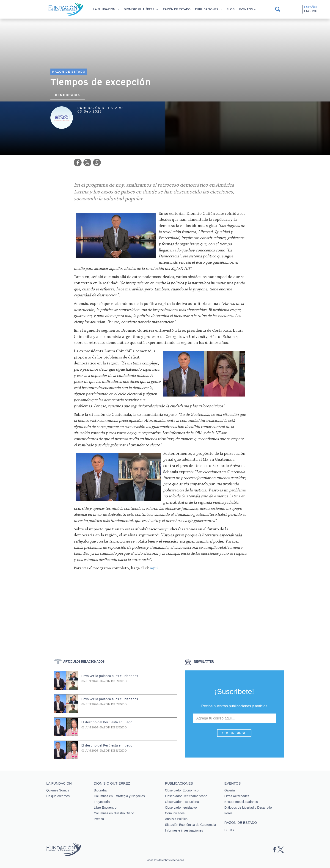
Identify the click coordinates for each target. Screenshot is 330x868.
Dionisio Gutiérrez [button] (139, 9)
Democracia (68, 95)
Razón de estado (177, 9)
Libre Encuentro (105, 807)
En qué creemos (58, 796)
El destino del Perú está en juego (107, 722)
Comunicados (175, 813)
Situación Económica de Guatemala (191, 825)
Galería (230, 790)
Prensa (99, 819)
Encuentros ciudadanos (241, 802)
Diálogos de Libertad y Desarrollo (248, 807)
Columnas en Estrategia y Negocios (119, 796)
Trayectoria (102, 802)
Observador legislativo (181, 807)
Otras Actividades (237, 796)
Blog (231, 9)
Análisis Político (176, 819)
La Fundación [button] (104, 9)
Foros (228, 813)
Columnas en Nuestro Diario (114, 813)
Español (311, 7)
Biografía (100, 790)
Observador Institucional (182, 802)
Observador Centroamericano (186, 796)
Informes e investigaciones (184, 830)
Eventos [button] (246, 9)
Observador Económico (182, 790)
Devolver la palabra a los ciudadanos (110, 676)
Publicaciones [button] (207, 9)
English (311, 11)
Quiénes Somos (58, 790)
